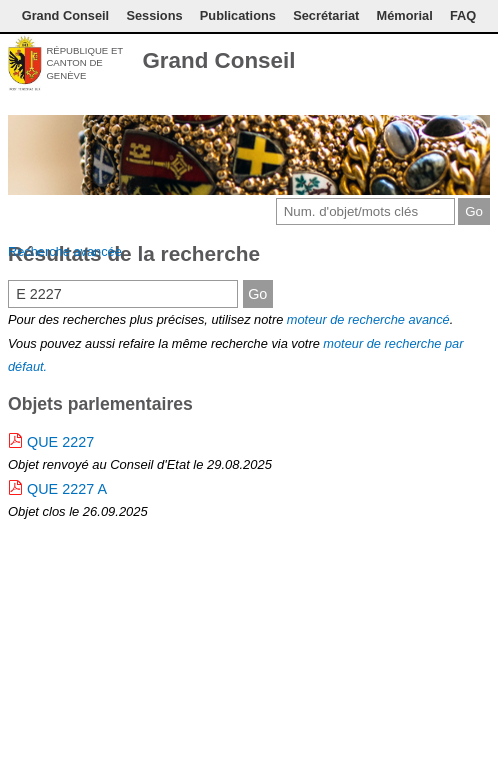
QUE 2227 (60, 442)
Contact (384, 63)
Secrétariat (326, 15)
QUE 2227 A (67, 489)
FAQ (463, 15)
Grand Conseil (65, 15)
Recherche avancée (65, 251)
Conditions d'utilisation (417, 63)
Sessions (154, 15)
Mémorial (405, 15)
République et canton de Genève (84, 63)
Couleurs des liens (445, 63)
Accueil (478, 63)
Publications (238, 15)
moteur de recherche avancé (368, 319)
